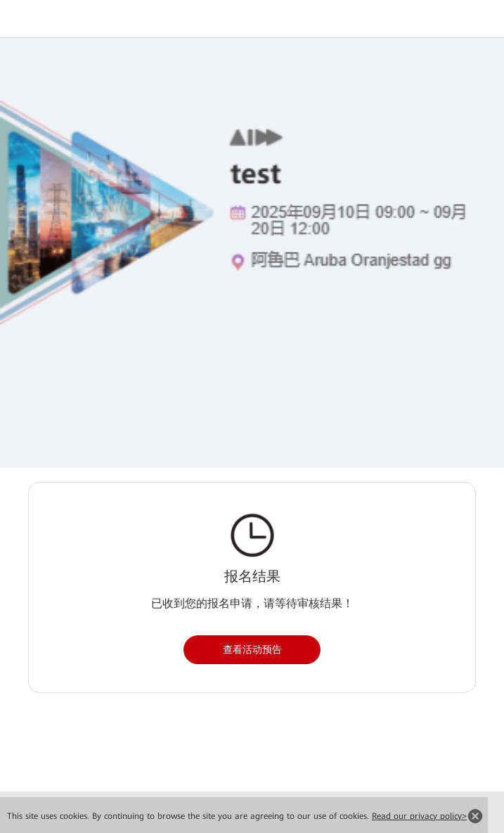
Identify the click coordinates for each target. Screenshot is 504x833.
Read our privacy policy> (419, 816)
